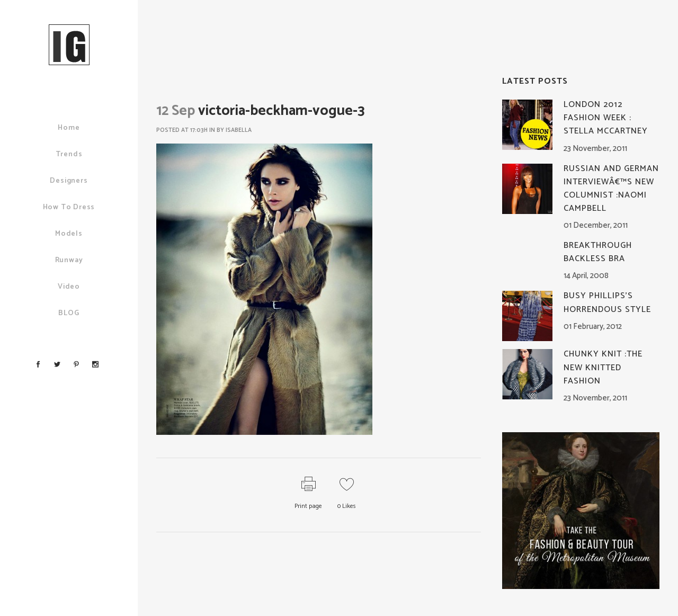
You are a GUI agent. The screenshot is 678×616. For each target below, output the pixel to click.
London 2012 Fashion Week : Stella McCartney (606, 118)
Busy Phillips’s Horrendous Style (607, 302)
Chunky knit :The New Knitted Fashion (603, 367)
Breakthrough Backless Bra (598, 252)
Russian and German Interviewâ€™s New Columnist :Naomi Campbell (611, 189)
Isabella (239, 130)
